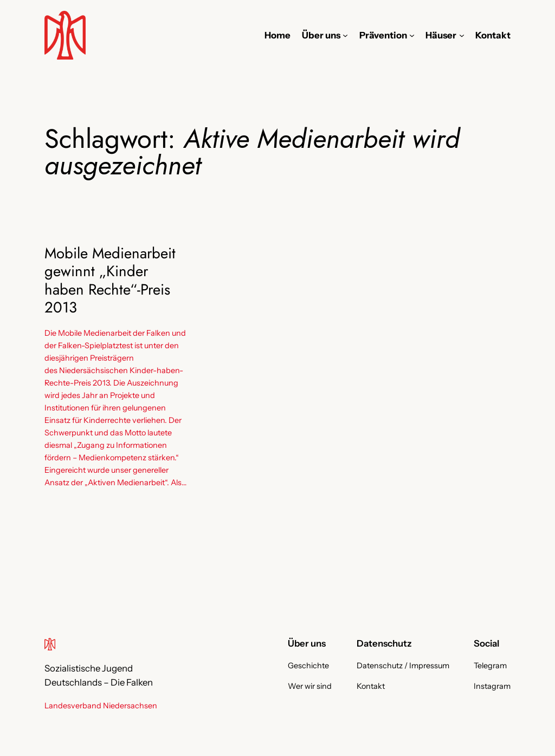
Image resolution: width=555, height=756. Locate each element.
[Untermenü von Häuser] (462, 35)
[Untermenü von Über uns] (345, 35)
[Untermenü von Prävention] (412, 35)
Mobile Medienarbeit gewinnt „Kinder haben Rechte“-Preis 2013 (110, 280)
